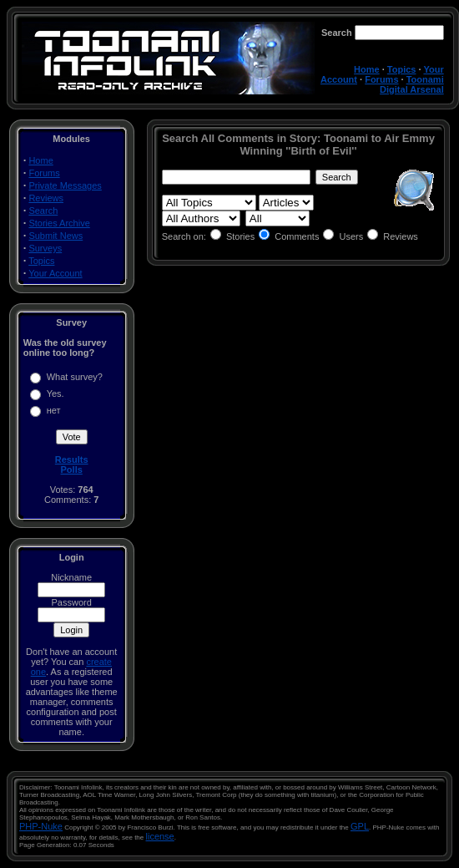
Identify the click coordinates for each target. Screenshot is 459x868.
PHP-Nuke (41, 826)
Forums (381, 79)
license (160, 836)
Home (367, 69)
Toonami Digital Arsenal (412, 84)
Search (43, 211)
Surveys (45, 248)
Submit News (55, 236)
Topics (402, 69)
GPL (360, 826)
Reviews (46, 198)
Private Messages (65, 185)
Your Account (55, 273)
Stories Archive (59, 223)
